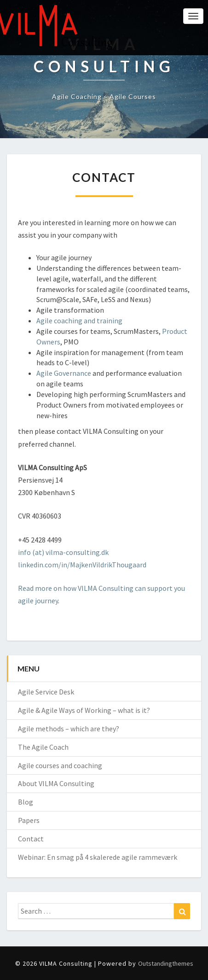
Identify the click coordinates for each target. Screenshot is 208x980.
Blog (26, 802)
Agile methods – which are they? (69, 729)
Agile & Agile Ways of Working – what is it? (84, 710)
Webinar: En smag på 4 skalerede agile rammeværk (98, 857)
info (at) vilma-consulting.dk (63, 552)
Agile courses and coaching (60, 765)
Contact (31, 839)
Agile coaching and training (79, 321)
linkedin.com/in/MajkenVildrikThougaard (82, 565)
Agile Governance (64, 373)
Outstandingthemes (166, 963)
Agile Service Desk (46, 692)
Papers (29, 820)
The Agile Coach (43, 747)
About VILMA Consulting (56, 783)
